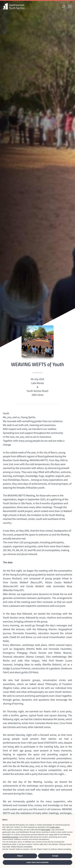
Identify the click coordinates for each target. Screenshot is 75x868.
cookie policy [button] (55, 827)
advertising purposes (10, 837)
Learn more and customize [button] (37, 862)
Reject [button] (20, 856)
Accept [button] (55, 856)
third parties (46, 830)
